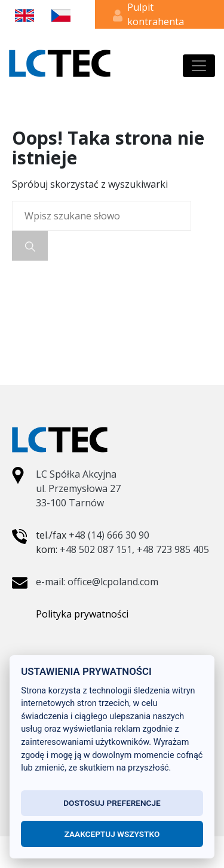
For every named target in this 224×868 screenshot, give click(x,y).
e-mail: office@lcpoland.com (97, 582)
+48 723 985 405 (173, 549)
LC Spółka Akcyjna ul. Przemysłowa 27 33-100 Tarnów (78, 488)
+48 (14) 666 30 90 (109, 535)
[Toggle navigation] (199, 66)
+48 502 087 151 (96, 549)
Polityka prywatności (82, 614)
